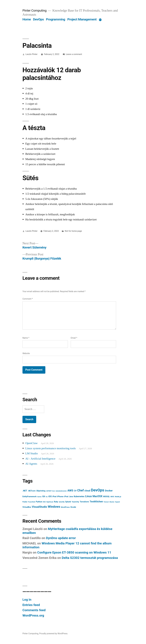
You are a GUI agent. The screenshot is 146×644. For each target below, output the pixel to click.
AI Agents (31, 464)
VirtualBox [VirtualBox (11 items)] (27, 507)
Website (26, 353)
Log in (27, 600)
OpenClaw (32, 443)
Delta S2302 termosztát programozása (90, 558)
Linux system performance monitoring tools (51, 448)
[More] (100, 20)
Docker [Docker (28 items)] (109, 491)
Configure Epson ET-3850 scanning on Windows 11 (74, 552)
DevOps (38, 19)
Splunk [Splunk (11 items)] (68, 502)
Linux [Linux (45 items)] (89, 496)
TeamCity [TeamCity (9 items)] (75, 502)
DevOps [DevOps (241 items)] (98, 490)
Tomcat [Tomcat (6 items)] (106, 502)
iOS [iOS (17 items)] (50, 496)
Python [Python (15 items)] (39, 502)
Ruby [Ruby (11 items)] (56, 502)
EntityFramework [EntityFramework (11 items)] (30, 497)
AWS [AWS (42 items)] (70, 491)
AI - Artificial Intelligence (40, 459)
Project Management (82, 19)
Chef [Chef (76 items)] (81, 490)
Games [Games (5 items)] (39, 497)
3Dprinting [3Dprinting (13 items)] (41, 491)
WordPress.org (33, 615)
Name (26, 338)
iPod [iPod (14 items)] (66, 497)
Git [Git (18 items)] (44, 496)
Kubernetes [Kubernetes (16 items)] (79, 496)
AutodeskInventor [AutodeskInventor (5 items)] (61, 491)
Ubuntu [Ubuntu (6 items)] (112, 502)
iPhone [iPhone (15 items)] (60, 497)
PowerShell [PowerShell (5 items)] (32, 502)
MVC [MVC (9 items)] (112, 497)
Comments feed (34, 610)
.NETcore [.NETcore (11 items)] (32, 491)
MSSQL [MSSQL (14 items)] (106, 497)
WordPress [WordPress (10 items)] (65, 507)
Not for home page (73, 231)
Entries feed (31, 605)
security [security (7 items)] (62, 502)
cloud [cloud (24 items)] (87, 491)
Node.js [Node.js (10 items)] (118, 497)
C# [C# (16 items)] (75, 491)
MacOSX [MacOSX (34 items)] (98, 496)
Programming (56, 19)
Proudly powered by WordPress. (54, 634)
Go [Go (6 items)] (47, 497)
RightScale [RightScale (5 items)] (50, 502)
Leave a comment (74, 54)
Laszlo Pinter (32, 54)
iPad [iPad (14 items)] (54, 497)
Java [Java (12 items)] (71, 497)
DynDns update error (61, 538)
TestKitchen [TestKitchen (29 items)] (96, 502)
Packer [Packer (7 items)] (25, 502)
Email (74, 338)
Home (27, 19)
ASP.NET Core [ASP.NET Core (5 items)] (51, 491)
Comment (28, 299)
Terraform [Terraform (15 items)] (84, 502)
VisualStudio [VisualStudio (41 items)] (40, 507)
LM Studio (32, 453)
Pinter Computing (35, 10)
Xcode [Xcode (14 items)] (73, 507)
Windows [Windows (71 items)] (54, 507)
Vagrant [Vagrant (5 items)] (117, 502)
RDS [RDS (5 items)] (44, 502)
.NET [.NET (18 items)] (25, 491)
